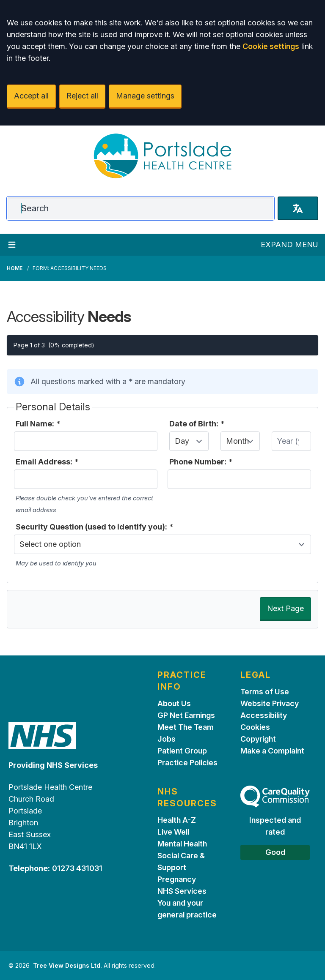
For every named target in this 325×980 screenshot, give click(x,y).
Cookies (255, 727)
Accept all (31, 96)
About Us (174, 703)
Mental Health (182, 844)
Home (15, 268)
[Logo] (162, 156)
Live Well (173, 832)
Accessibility (264, 715)
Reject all (82, 96)
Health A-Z (177, 820)
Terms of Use (265, 692)
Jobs (167, 739)
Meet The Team (186, 727)
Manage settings (145, 96)
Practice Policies (187, 763)
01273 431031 (77, 868)
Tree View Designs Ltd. (67, 965)
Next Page (285, 608)
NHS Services (182, 891)
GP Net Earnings (186, 715)
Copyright (258, 739)
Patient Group (182, 751)
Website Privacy (270, 703)
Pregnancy (177, 879)
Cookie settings (271, 46)
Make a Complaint (272, 751)
